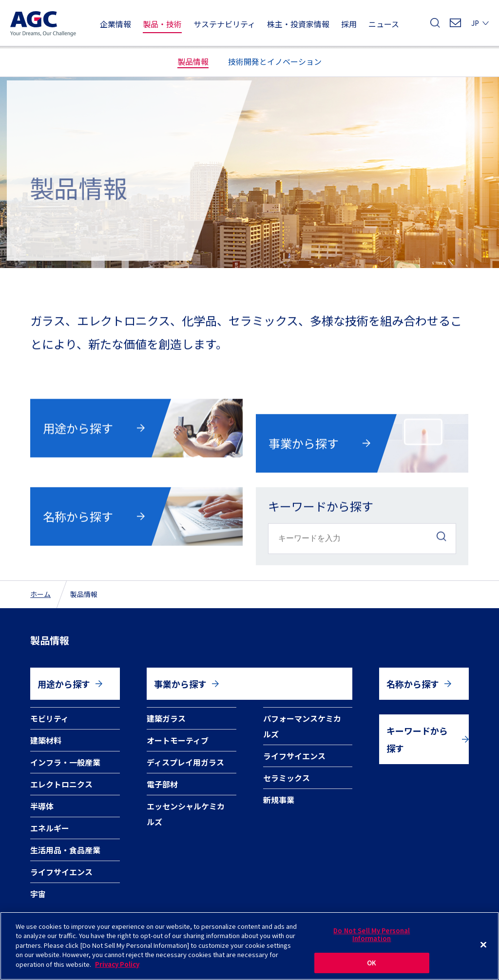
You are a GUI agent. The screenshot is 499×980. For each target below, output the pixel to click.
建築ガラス (166, 718)
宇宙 (38, 894)
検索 (435, 26)
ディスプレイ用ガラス (185, 762)
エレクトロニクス (61, 784)
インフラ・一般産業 (65, 762)
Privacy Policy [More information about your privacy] (117, 970)
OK (372, 969)
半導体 (42, 806)
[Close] (483, 950)
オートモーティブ (178, 740)
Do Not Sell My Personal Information (372, 940)
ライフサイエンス (61, 872)
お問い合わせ (455, 26)
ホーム (40, 594)
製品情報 (50, 640)
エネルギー (50, 828)
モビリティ (49, 718)
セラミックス (287, 778)
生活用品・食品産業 (65, 850)
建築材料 (46, 740)
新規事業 (279, 800)
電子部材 (162, 784)
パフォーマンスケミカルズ (302, 726)
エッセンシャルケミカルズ (186, 814)
